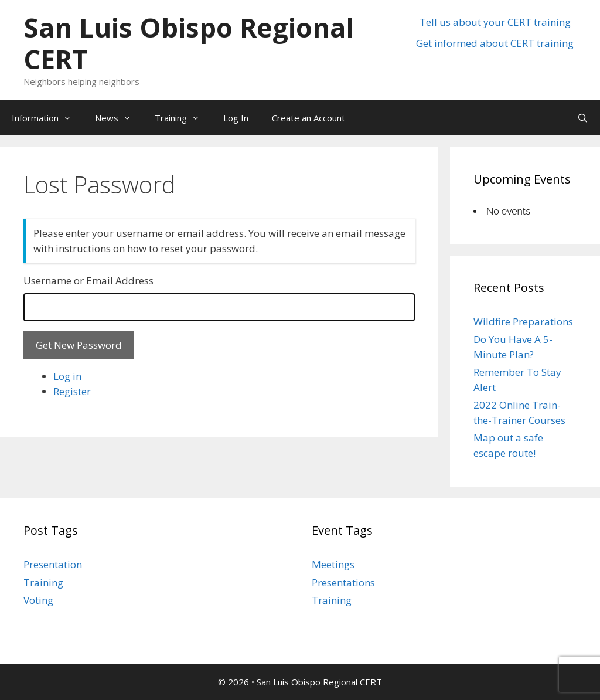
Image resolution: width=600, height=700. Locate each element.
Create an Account (308, 118)
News (119, 118)
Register (72, 391)
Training (183, 118)
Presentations (343, 582)
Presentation (53, 564)
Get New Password (79, 345)
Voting (38, 600)
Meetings (333, 564)
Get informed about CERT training (495, 43)
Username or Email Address (88, 281)
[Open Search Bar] (583, 118)
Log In (236, 118)
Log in (67, 376)
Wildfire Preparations (523, 322)
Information (47, 118)
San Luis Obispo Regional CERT (189, 43)
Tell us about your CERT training (495, 22)
